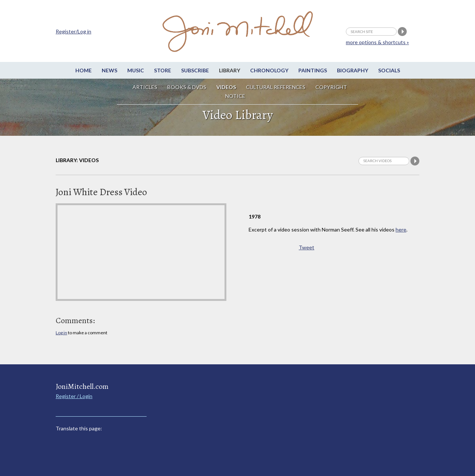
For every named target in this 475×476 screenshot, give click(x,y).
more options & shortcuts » (377, 42)
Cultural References (276, 87)
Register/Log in (73, 31)
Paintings (313, 70)
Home (83, 70)
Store (163, 70)
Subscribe (195, 70)
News (109, 70)
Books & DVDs (187, 87)
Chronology (269, 70)
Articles (145, 87)
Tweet (307, 247)
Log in (61, 333)
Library (230, 70)
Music (136, 70)
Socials (389, 70)
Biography (353, 70)
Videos (226, 87)
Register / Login (74, 396)
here (401, 229)
